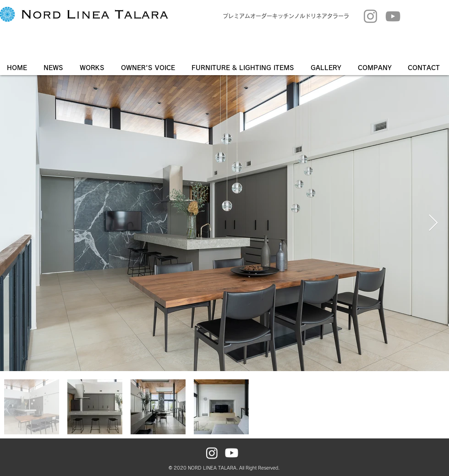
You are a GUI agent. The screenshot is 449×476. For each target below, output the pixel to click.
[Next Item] (433, 223)
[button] (327, 68)
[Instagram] (370, 16)
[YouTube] (393, 16)
